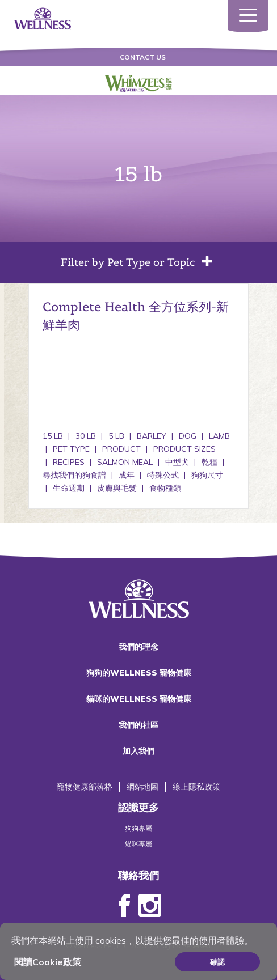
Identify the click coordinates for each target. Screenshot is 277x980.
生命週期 (69, 488)
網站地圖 (142, 787)
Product (121, 449)
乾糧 (209, 462)
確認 (217, 962)
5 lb (116, 436)
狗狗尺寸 (207, 475)
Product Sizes (184, 449)
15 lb (53, 436)
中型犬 (177, 462)
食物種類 (165, 488)
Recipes (69, 462)
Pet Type (71, 449)
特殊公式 (163, 475)
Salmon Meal (125, 462)
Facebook (124, 906)
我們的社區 (138, 725)
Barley (152, 436)
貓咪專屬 (138, 844)
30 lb (86, 436)
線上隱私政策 (196, 787)
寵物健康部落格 (85, 787)
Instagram (150, 906)
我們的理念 (138, 647)
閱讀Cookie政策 (48, 962)
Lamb (219, 436)
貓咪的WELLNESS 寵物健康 (139, 699)
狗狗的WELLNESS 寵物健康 (139, 673)
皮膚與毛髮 (117, 488)
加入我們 (138, 751)
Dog (188, 436)
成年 (127, 475)
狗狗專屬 (138, 828)
